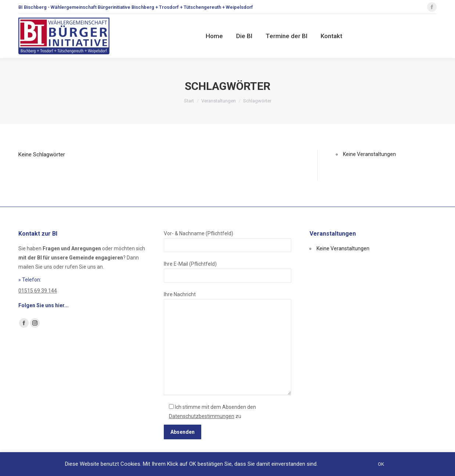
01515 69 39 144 (38, 291)
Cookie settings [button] (345, 464)
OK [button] (381, 464)
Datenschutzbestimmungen (202, 416)
